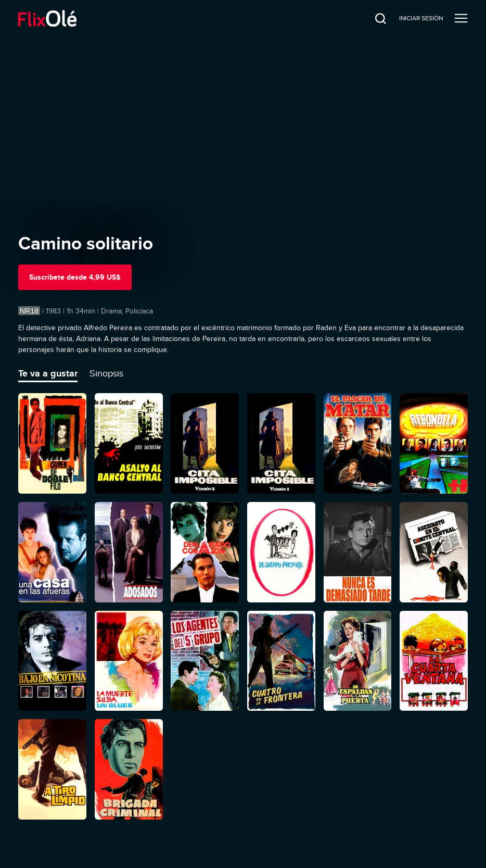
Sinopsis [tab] (106, 373)
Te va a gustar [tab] (48, 373)
